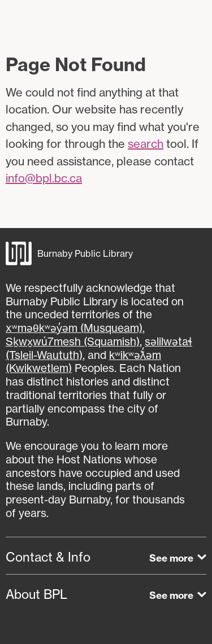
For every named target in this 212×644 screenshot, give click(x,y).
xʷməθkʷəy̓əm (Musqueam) (74, 328)
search (146, 144)
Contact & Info (48, 557)
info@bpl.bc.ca (44, 178)
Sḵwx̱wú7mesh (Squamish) (73, 341)
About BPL (36, 594)
